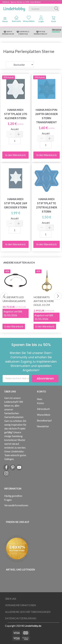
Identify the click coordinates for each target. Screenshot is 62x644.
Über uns (11, 599)
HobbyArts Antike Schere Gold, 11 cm (44, 301)
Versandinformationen (15, 505)
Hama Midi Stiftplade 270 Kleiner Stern (16, 114)
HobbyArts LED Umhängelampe (14, 299)
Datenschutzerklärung (21, 618)
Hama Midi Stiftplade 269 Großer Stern (15, 203)
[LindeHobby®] (14, 8)
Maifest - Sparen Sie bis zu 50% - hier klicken (22, 2)
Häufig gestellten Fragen (13, 498)
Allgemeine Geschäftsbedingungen (28, 612)
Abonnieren (45, 378)
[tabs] (53, 20)
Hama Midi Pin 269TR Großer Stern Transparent (46, 116)
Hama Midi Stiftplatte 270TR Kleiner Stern (47, 205)
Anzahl (15, 129)
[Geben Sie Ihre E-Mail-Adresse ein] (16, 379)
